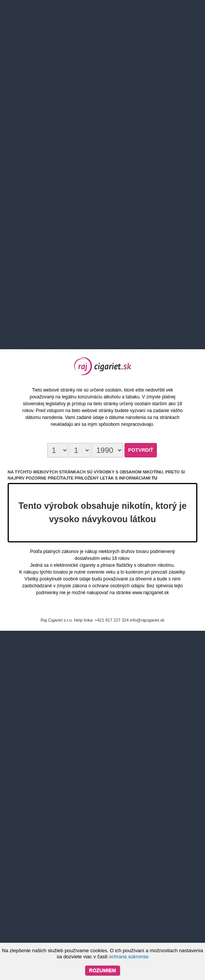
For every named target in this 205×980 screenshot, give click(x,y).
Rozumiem (102, 970)
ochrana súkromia (128, 957)
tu (154, 478)
